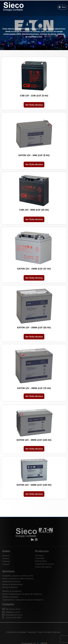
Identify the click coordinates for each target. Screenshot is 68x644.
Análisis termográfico (10, 597)
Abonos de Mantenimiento (12, 584)
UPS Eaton (39, 556)
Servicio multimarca (10, 587)
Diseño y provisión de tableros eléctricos (18, 579)
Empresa (6, 556)
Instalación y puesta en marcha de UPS (18, 576)
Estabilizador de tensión (44, 564)
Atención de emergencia (12, 591)
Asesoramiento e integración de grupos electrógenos (23, 600)
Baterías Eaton (41, 561)
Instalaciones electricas (11, 582)
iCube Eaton (40, 558)
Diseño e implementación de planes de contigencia (22, 594)
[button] (62, 7)
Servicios (6, 558)
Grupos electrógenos (43, 567)
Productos (6, 561)
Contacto (6, 564)
